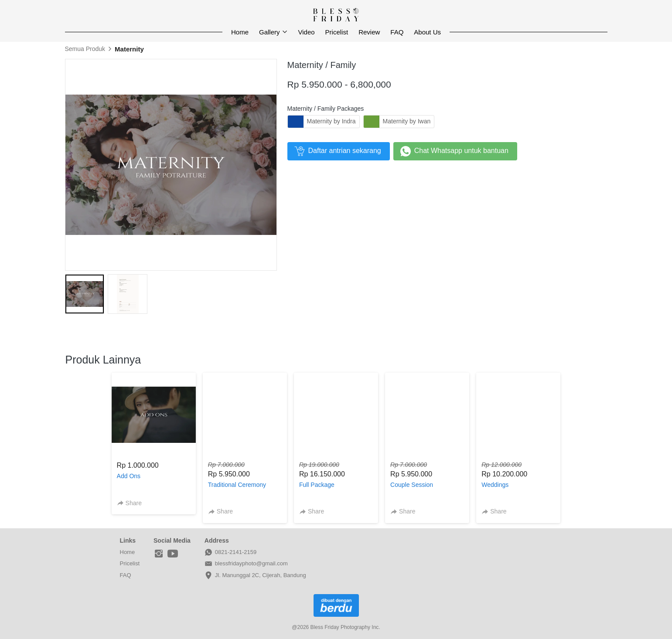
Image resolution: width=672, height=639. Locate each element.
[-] (159, 554)
